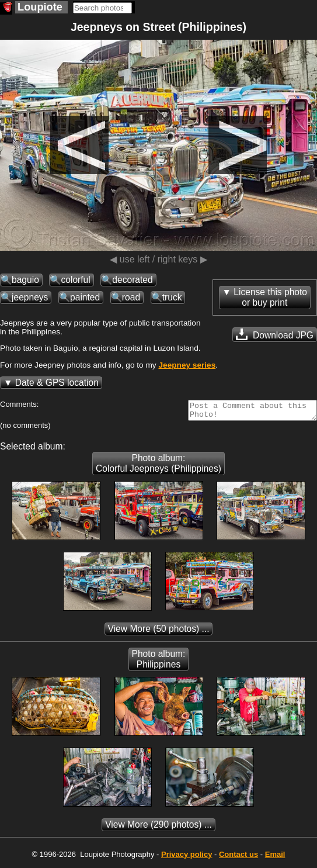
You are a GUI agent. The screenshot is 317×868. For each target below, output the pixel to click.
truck (172, 297)
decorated (132, 280)
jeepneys (30, 297)
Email (275, 858)
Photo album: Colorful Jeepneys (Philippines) (158, 467)
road (131, 297)
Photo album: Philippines (159, 663)
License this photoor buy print (270, 297)
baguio (25, 280)
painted (85, 297)
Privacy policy (187, 858)
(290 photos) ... (158, 828)
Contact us (238, 858)
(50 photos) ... (159, 632)
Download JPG (275, 334)
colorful (75, 280)
